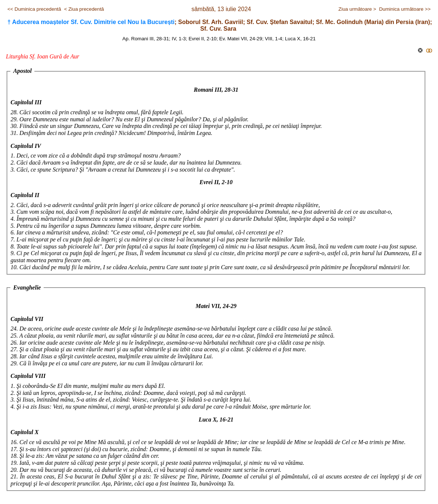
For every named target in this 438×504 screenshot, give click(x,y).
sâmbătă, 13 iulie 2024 (221, 9)
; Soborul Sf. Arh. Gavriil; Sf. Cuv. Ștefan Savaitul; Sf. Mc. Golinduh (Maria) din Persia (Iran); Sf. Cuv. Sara (220, 26)
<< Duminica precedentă (34, 9)
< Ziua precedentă (84, 9)
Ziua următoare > (357, 9)
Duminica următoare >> (405, 9)
